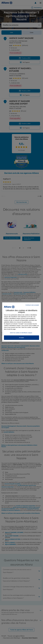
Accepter (21, 338)
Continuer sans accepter (32, 305)
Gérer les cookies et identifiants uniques (21, 333)
